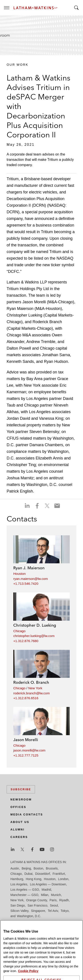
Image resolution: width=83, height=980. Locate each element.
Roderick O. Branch (31, 682)
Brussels (52, 868)
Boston (39, 868)
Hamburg (17, 879)
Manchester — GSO (24, 895)
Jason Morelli (26, 740)
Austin (15, 868)
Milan (45, 895)
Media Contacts (27, 815)
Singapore (38, 911)
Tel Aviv (53, 911)
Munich (56, 895)
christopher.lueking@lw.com (34, 636)
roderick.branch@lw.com (31, 693)
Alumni (17, 830)
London (63, 879)
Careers (19, 837)
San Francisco (37, 905)
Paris (53, 900)
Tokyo (65, 911)
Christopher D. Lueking (35, 625)
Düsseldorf (43, 874)
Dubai (28, 874)
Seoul (54, 905)
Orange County (37, 900)
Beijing (26, 868)
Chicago (19, 631)
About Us (20, 822)
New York (35, 688)
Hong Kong (33, 879)
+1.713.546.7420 (26, 584)
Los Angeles (19, 884)
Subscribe (21, 789)
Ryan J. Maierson (29, 568)
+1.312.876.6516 (26, 698)
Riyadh (64, 900)
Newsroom (21, 800)
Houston (19, 574)
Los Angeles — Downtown (48, 884)
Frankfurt (59, 874)
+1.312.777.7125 (26, 755)
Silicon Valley (19, 911)
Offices (18, 807)
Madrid (46, 890)
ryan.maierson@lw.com (31, 579)
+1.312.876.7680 (26, 641)
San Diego (18, 905)
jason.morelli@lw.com (29, 750)
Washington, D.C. (29, 916)
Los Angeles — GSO (25, 890)
